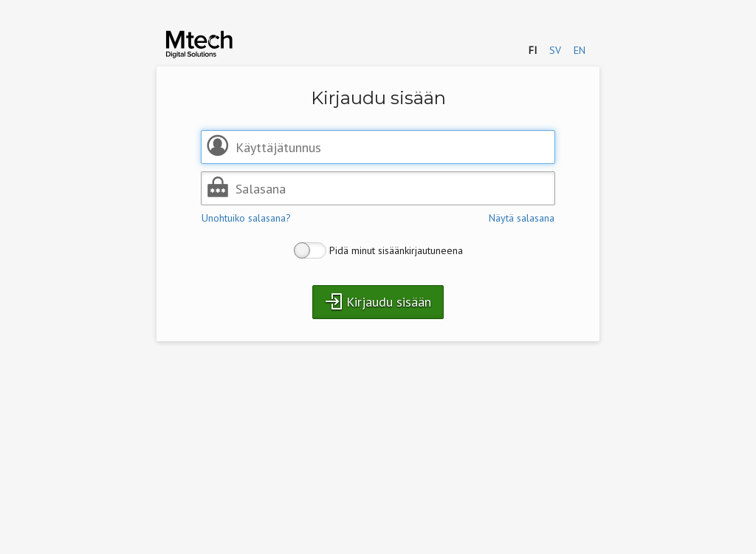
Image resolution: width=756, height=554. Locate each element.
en (580, 50)
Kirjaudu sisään (378, 301)
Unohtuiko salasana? (246, 218)
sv (555, 50)
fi (533, 50)
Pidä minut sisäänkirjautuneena (378, 250)
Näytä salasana (522, 218)
